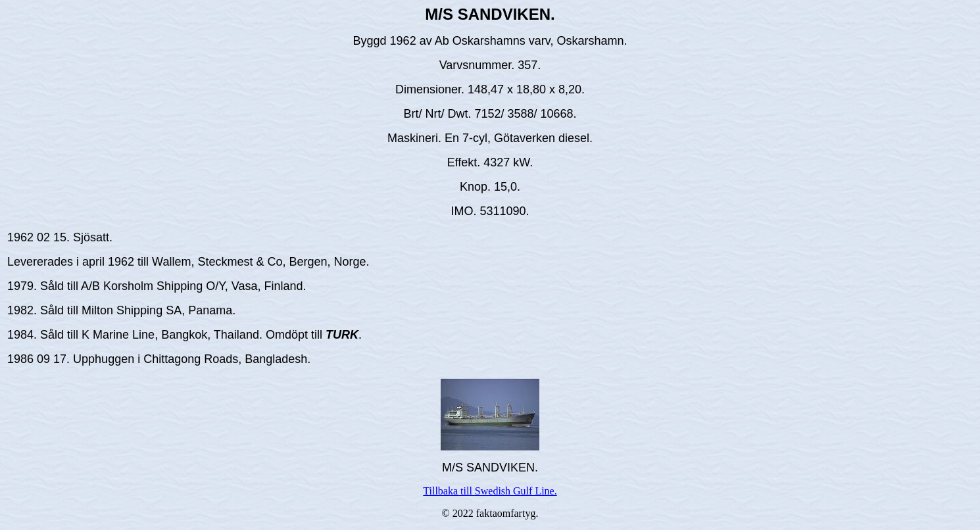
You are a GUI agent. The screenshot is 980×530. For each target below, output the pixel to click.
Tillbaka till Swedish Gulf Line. (490, 491)
